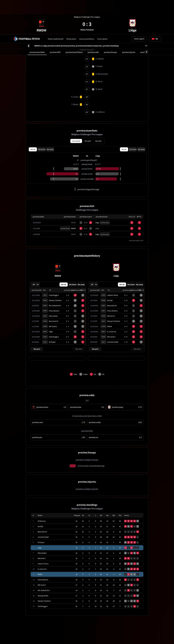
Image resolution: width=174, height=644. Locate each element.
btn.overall (76, 106)
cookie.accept (151, 634)
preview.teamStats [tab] (37, 17)
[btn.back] (29, 11)
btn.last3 (88, 106)
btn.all (33, 115)
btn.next (79, 314)
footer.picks (71, 4)
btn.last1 (99, 106)
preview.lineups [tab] (110, 17)
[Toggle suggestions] (155, 4)
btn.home (42, 115)
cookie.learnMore (34, 634)
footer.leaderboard (56, 4)
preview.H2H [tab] (55, 17)
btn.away (50, 115)
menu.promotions (87, 4)
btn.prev (37, 314)
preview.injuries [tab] (129, 17)
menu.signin (139, 4)
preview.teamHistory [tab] (74, 17)
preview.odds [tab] (93, 17)
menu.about (102, 4)
